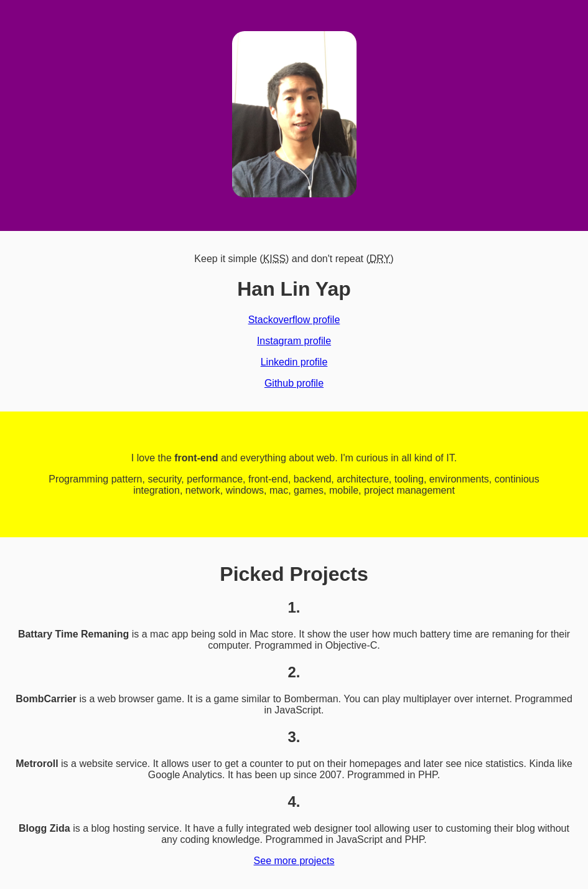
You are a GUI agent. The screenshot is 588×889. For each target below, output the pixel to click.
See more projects (294, 861)
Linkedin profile (294, 362)
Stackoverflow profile (294, 320)
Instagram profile (294, 341)
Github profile (294, 383)
